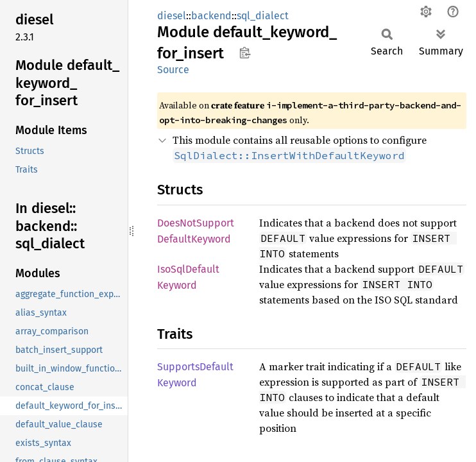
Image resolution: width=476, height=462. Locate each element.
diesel (172, 16)
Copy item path (245, 53)
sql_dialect (263, 16)
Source (173, 70)
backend (211, 16)
